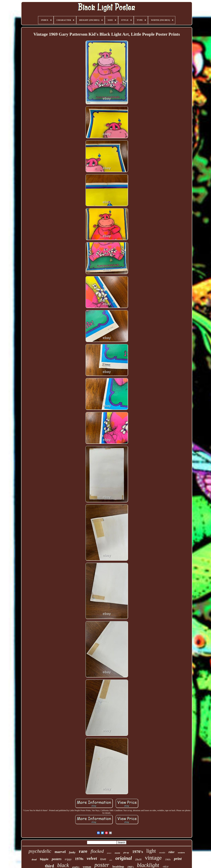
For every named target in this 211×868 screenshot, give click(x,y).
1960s (168, 860)
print (178, 859)
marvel (60, 852)
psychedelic (40, 851)
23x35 (138, 859)
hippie (44, 859)
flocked (97, 851)
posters (57, 859)
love (103, 859)
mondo (162, 853)
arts (111, 860)
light (151, 851)
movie (117, 853)
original (124, 858)
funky (72, 852)
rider (171, 852)
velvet (92, 858)
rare (83, 851)
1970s (79, 859)
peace (109, 853)
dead (34, 859)
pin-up (126, 853)
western (181, 853)
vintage (153, 858)
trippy (68, 859)
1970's (138, 852)
